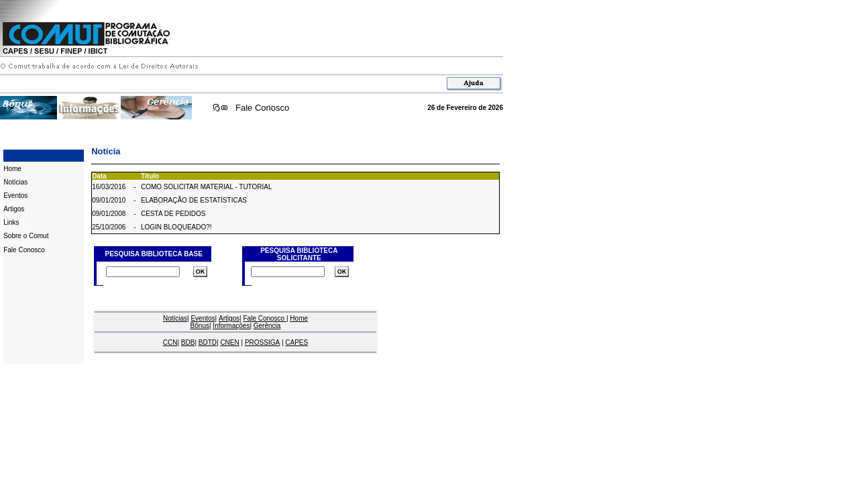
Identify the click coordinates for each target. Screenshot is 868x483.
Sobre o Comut (26, 236)
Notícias (15, 182)
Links (11, 222)
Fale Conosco (262, 108)
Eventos (15, 196)
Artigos (14, 209)
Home (12, 169)
